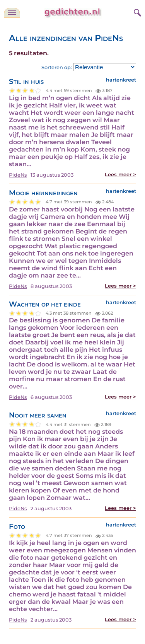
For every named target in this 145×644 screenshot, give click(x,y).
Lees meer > (120, 175)
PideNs (18, 175)
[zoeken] (136, 12)
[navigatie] (12, 13)
